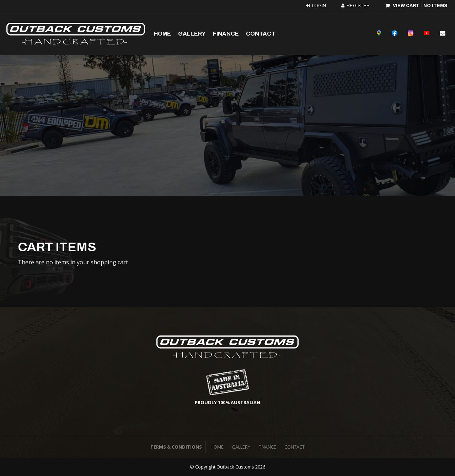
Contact (261, 34)
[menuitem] (217, 447)
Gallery (192, 34)
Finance (226, 34)
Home (162, 34)
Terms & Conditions (176, 447)
